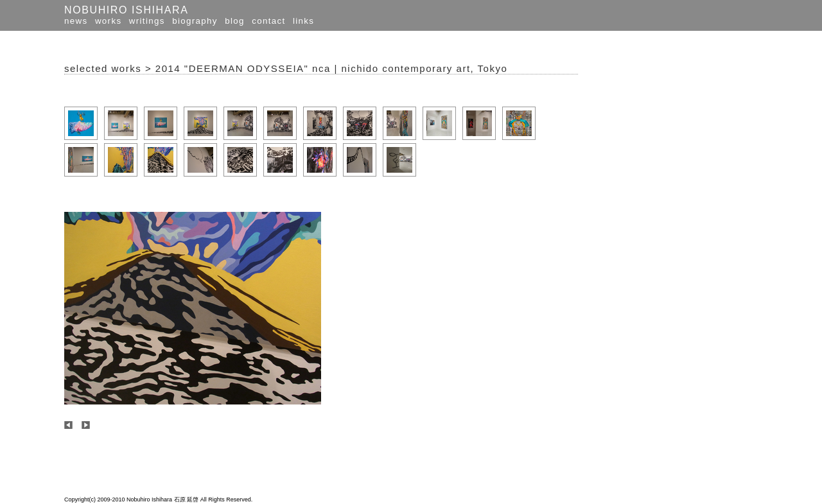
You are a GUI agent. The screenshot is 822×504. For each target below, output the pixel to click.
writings (147, 21)
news (76, 21)
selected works (103, 68)
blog (235, 21)
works (108, 21)
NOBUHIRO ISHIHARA (126, 10)
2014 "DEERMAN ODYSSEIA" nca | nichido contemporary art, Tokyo (331, 68)
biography (195, 21)
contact (268, 21)
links (303, 21)
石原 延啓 (187, 500)
